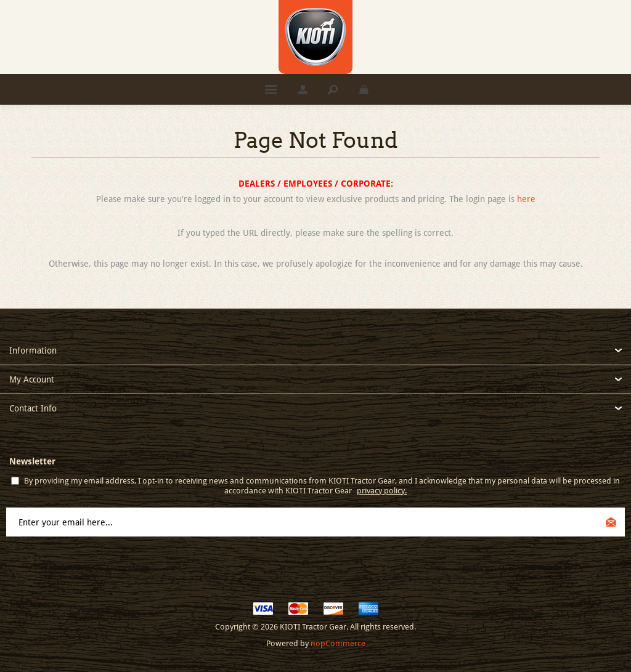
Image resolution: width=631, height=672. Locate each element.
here (526, 199)
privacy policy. (382, 491)
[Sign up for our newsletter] (315, 522)
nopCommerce (338, 643)
